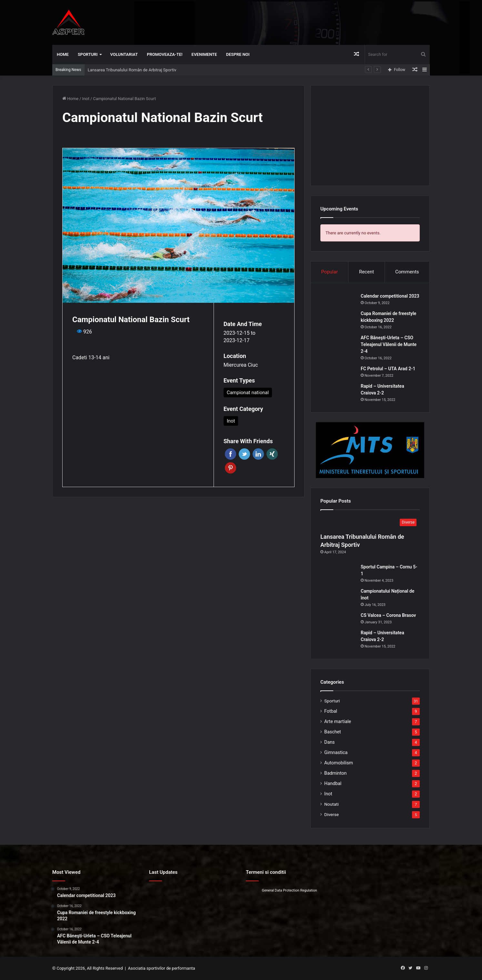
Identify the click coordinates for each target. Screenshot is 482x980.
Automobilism (339, 763)
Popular (329, 272)
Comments (407, 272)
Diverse (331, 814)
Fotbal (331, 711)
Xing (272, 454)
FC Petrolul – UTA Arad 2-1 (388, 369)
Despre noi (238, 54)
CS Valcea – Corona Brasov (388, 615)
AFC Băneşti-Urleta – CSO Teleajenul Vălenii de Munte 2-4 (389, 344)
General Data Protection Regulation (289, 890)
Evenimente (204, 54)
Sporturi (88, 54)
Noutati (331, 804)
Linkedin (258, 454)
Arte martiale (338, 721)
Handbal (333, 783)
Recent (367, 272)
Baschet (333, 732)
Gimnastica (336, 752)
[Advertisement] (306, 21)
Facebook (231, 454)
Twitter (244, 454)
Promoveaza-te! (165, 54)
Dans (330, 742)
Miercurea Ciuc (241, 365)
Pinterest (231, 468)
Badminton (335, 773)
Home (63, 54)
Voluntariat (124, 54)
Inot (86, 99)
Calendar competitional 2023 (390, 296)
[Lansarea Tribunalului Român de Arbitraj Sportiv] (370, 523)
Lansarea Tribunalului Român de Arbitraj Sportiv (132, 70)
